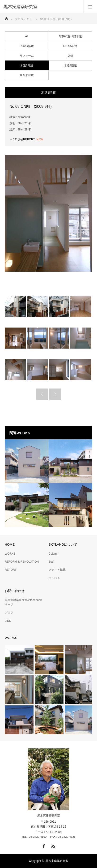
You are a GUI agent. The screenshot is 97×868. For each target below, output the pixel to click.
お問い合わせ (15, 591)
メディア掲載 (57, 570)
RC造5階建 (70, 46)
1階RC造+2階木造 (70, 36)
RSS (53, 846)
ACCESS (54, 578)
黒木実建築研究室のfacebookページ (23, 602)
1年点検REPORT (24, 139)
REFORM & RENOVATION (22, 562)
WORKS (10, 554)
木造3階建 (70, 65)
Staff (51, 562)
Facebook (43, 846)
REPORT (11, 570)
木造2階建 (27, 65)
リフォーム (27, 56)
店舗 (70, 56)
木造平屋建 (27, 75)
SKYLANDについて (63, 544)
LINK (8, 621)
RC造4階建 (27, 46)
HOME (10, 544)
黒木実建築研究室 (49, 816)
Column (53, 554)
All (27, 36)
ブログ (9, 613)
